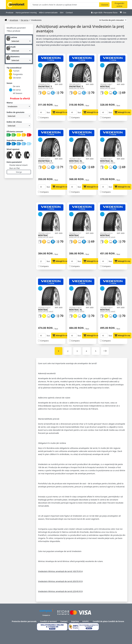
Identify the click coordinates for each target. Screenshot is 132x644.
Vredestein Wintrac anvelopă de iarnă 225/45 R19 (60, 591)
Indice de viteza (14, 122)
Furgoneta (16, 74)
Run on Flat (14, 168)
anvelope (14, 20)
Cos (123, 13)
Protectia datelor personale (24, 621)
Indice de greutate (15, 112)
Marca (10, 103)
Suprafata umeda (15, 140)
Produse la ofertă (20, 98)
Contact (69, 13)
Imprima (75, 621)
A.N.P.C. (86, 621)
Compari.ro (46, 615)
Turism (14, 71)
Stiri (62, 13)
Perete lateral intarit (18, 165)
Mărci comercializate (48, 13)
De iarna (25, 20)
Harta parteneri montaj (26, 13)
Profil (13, 47)
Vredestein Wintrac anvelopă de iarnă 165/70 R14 (60, 571)
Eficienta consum (15, 131)
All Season (16, 93)
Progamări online (119, 5)
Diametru (15, 56)
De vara (14, 86)
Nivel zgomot (13, 149)
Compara (44, 117)
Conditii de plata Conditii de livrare (108, 621)
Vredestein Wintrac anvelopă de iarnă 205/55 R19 (60, 581)
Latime (14, 37)
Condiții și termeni (48, 621)
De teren (15, 78)
